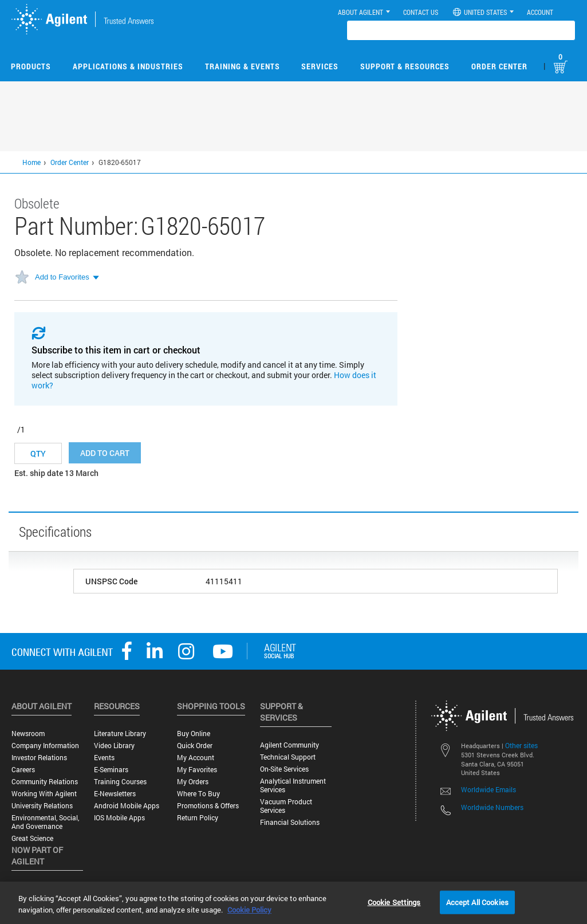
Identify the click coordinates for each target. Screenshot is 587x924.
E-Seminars (111, 770)
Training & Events (243, 66)
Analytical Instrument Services (293, 785)
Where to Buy (198, 794)
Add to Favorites (62, 277)
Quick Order (195, 746)
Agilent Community (289, 745)
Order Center (499, 66)
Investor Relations (39, 758)
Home (31, 162)
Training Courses (120, 782)
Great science (32, 838)
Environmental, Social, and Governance (45, 822)
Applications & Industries (128, 66)
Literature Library (120, 734)
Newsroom (28, 734)
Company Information (45, 746)
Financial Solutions (290, 822)
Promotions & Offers (208, 806)
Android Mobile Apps (127, 806)
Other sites (521, 745)
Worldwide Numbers (492, 807)
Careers (23, 770)
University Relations (42, 806)
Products (31, 66)
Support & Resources (405, 66)
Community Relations (45, 782)
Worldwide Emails (488, 789)
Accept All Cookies (477, 902)
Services (320, 66)
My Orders (193, 782)
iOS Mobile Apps (119, 818)
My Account (196, 758)
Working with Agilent (44, 794)
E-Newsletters (115, 794)
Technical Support (288, 757)
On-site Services (284, 769)
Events (104, 758)
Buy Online (194, 734)
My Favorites (197, 770)
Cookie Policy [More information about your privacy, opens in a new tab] (249, 910)
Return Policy (198, 818)
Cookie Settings (394, 902)
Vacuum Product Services (286, 806)
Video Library (114, 746)
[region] (293, 903)
